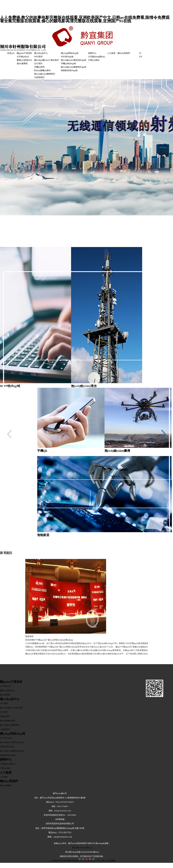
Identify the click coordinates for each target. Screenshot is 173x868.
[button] (80, 859)
